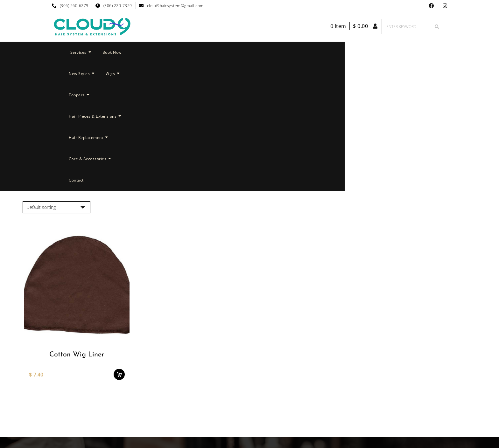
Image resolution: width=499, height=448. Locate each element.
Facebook (431, 6)
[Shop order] (56, 79)
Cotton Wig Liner (77, 226)
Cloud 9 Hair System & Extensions (226, 412)
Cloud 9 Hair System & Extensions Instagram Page (445, 6)
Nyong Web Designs (305, 412)
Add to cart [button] (119, 245)
